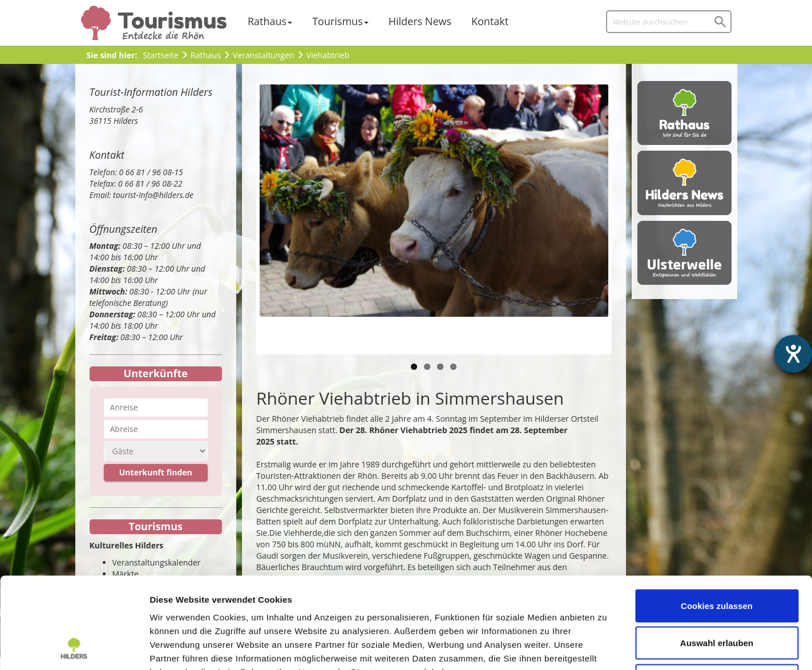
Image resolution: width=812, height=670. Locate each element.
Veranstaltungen (263, 55)
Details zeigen (607, 647)
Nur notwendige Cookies (717, 595)
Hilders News (420, 21)
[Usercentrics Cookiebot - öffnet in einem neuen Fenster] (74, 648)
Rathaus (267, 21)
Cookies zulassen (717, 520)
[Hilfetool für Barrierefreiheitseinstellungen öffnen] (793, 354)
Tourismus (338, 21)
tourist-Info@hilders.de (153, 195)
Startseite (160, 55)
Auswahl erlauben (717, 558)
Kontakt (490, 21)
